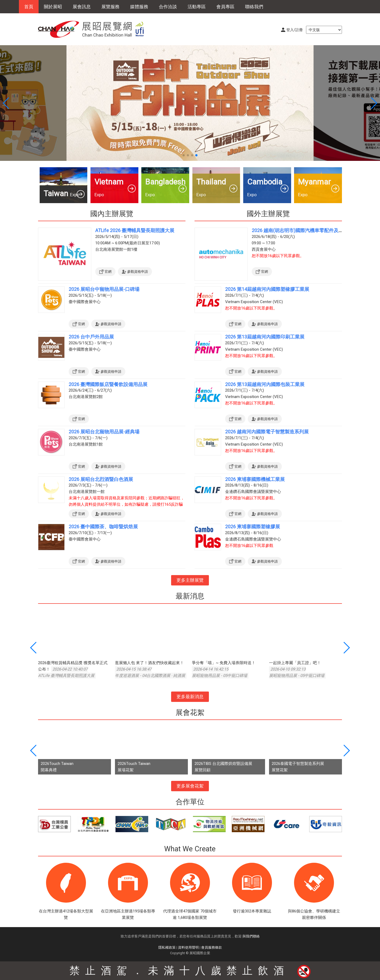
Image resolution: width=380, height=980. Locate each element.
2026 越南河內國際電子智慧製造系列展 (267, 432)
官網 (108, 272)
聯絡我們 (254, 7)
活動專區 (197, 7)
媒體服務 (139, 7)
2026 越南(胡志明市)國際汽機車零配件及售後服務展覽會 (312, 230)
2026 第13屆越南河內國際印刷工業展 (265, 337)
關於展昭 (53, 7)
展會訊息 (82, 7)
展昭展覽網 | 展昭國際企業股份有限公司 (94, 29)
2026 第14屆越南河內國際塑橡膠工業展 (267, 289)
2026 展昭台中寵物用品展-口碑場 (104, 289)
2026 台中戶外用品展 (91, 337)
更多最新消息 (190, 697)
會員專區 (225, 7)
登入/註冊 (295, 30)
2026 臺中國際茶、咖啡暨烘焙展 (103, 527)
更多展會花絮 (190, 786)
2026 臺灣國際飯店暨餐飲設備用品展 (108, 384)
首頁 (29, 7)
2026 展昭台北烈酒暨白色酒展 (101, 479)
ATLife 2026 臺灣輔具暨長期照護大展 (135, 230)
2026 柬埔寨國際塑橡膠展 (253, 527)
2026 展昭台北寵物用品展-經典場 (104, 432)
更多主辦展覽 (190, 580)
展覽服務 (110, 7)
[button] (184, 155)
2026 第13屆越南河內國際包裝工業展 (265, 384)
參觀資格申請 (138, 272)
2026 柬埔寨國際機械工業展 (255, 479)
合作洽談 (168, 7)
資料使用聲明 (188, 947)
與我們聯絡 (251, 936)
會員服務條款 (212, 947)
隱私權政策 (167, 947)
